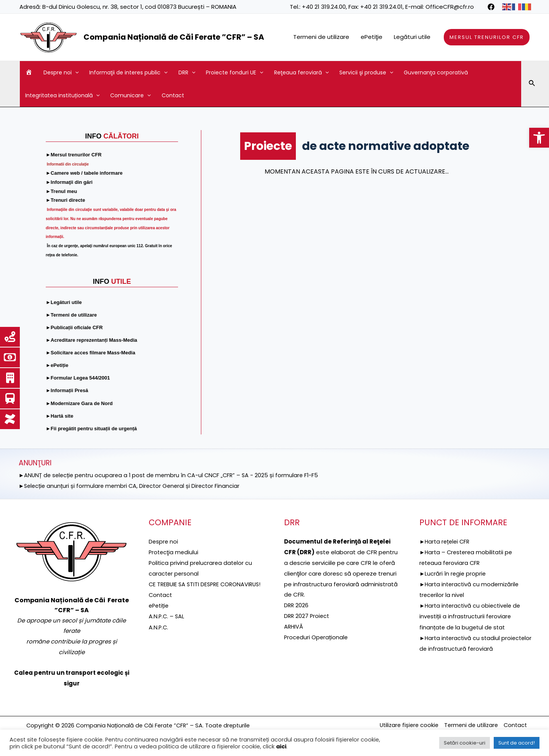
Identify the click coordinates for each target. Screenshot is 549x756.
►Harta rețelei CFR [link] (446, 541)
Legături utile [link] (412, 37)
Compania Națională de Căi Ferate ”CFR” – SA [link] (174, 37)
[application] (75, 72)
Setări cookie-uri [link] (465, 743)
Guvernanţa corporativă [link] (436, 72)
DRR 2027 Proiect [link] (307, 616)
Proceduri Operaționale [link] (317, 637)
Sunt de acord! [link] (517, 743)
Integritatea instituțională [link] (62, 95)
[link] (539, 138)
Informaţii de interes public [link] (128, 72)
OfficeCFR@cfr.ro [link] (450, 7)
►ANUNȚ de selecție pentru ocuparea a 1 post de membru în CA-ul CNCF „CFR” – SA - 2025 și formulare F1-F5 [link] (172, 475)
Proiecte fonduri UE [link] (234, 72)
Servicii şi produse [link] (366, 72)
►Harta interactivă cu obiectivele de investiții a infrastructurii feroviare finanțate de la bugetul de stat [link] (472, 616)
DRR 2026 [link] (297, 605)
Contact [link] (173, 95)
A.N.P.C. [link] (159, 637)
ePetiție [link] (160, 616)
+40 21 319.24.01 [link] (381, 7)
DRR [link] (187, 72)
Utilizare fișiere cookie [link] (404, 725)
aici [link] (281, 746)
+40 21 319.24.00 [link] (324, 7)
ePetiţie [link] (372, 37)
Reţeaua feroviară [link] (301, 72)
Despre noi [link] (61, 72)
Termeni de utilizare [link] (321, 37)
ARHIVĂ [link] (294, 626)
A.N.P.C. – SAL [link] (167, 626)
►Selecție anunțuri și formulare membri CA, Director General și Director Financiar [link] (132, 485)
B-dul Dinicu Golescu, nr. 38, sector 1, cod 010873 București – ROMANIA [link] (139, 7)
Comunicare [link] (130, 95)
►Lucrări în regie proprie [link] (453, 573)
